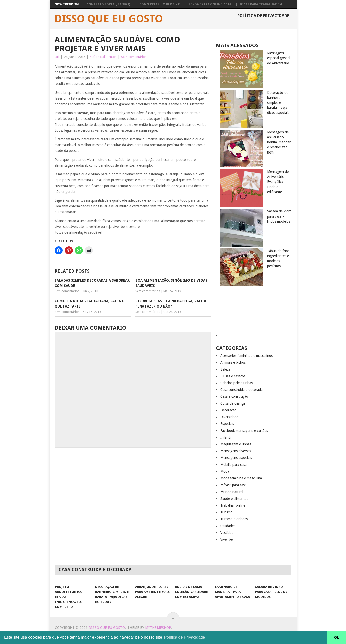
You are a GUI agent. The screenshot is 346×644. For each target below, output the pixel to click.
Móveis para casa (233, 485)
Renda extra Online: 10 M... (211, 4)
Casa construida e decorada (241, 390)
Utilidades (228, 526)
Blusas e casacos (233, 376)
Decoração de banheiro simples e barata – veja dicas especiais (278, 103)
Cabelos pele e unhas (237, 383)
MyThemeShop (158, 628)
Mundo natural (232, 492)
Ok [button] (337, 637)
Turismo (226, 512)
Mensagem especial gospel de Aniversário (279, 58)
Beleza (225, 369)
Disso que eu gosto (109, 19)
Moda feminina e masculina (241, 478)
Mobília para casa (233, 465)
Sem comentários (134, 57)
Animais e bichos (233, 362)
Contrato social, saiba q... (110, 4)
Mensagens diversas (236, 451)
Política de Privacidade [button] (185, 637)
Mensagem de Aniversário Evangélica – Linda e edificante (278, 182)
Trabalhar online (233, 505)
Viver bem (228, 539)
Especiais (227, 424)
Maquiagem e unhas (236, 444)
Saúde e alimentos (103, 57)
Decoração (228, 410)
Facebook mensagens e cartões (244, 431)
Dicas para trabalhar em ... (263, 4)
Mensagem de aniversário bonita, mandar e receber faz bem (279, 142)
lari (57, 57)
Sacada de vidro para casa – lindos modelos (279, 216)
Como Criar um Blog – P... (161, 4)
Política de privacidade (263, 16)
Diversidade (229, 417)
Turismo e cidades (234, 519)
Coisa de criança (233, 403)
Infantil (226, 437)
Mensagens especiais (236, 458)
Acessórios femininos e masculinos (246, 356)
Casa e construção (234, 396)
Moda (225, 471)
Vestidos (227, 533)
